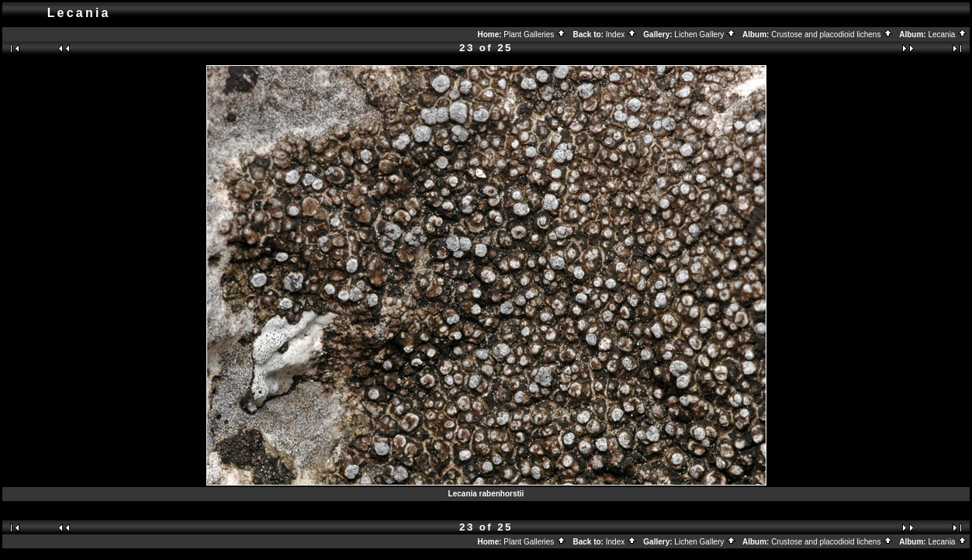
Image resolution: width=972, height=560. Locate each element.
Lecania (948, 35)
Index (621, 35)
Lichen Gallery (705, 35)
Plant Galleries (535, 35)
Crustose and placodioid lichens (832, 35)
